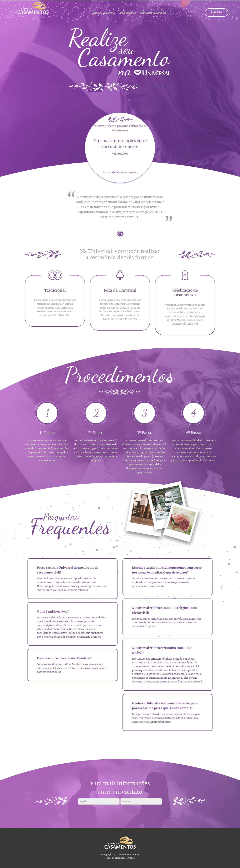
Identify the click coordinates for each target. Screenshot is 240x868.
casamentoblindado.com (55, 668)
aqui (149, 722)
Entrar (216, 13)
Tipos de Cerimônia (104, 13)
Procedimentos (128, 13)
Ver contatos (120, 154)
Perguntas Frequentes (153, 13)
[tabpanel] (120, 51)
